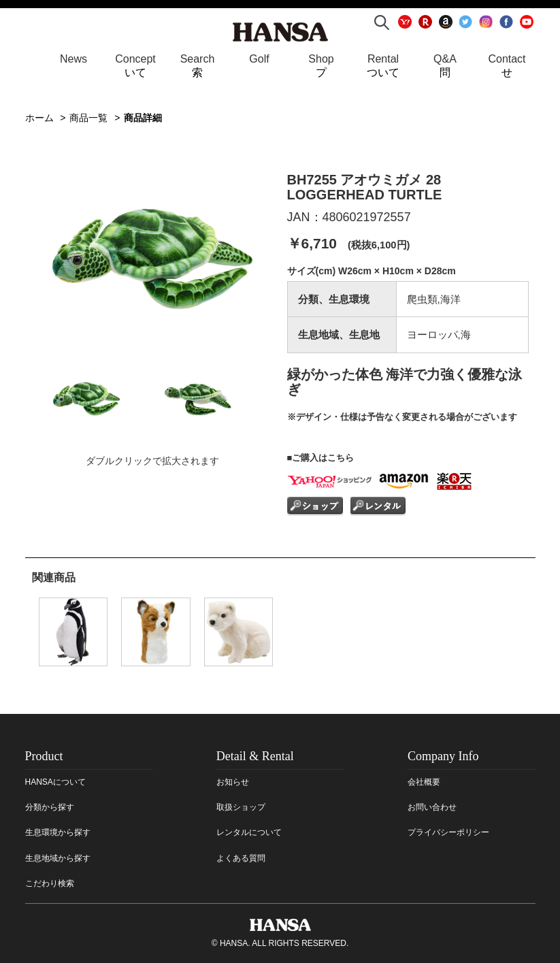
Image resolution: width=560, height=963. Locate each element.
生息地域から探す (58, 858)
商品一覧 (88, 118)
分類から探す (50, 807)
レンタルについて (249, 832)
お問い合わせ (432, 807)
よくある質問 (241, 858)
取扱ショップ (241, 807)
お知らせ (233, 782)
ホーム (39, 118)
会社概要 (424, 782)
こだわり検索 (50, 883)
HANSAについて (55, 782)
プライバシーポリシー (448, 832)
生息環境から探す (58, 832)
